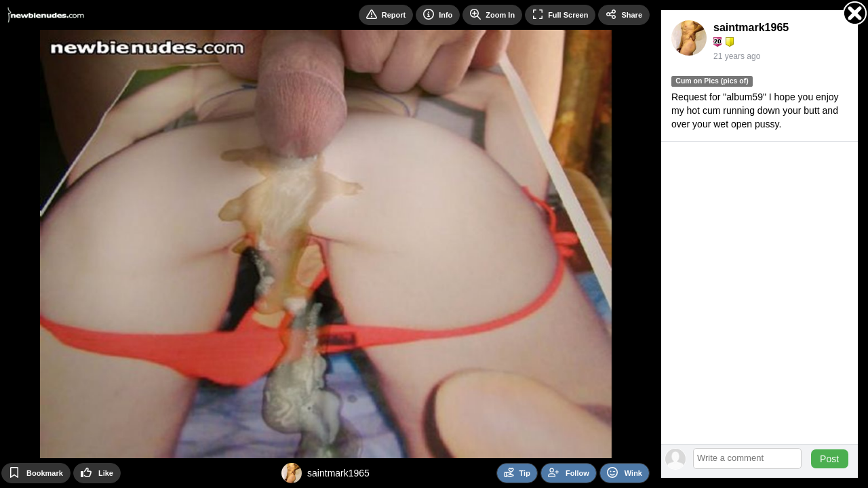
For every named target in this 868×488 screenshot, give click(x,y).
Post (829, 459)
